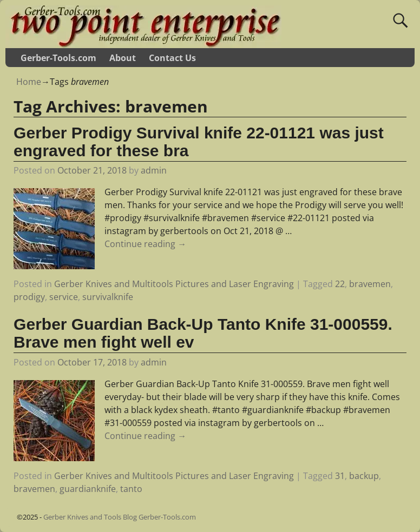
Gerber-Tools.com (58, 58)
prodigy (29, 297)
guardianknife (88, 489)
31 (340, 476)
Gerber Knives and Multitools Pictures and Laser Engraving (174, 284)
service (64, 297)
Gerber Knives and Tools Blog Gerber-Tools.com (120, 517)
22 (340, 284)
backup (364, 476)
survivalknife (108, 297)
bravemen (370, 284)
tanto (131, 489)
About (123, 58)
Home (29, 82)
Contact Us (172, 58)
